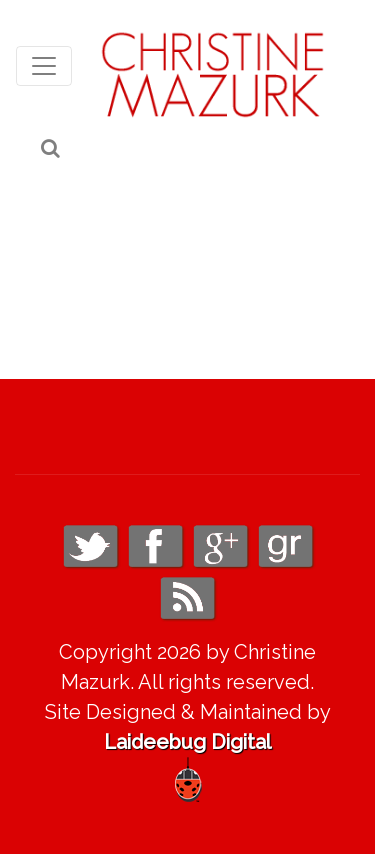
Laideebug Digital (187, 742)
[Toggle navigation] (44, 66)
